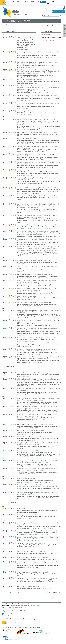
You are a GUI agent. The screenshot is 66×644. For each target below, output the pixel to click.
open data (25, 606)
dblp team (28, 604)
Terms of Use (10, 608)
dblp (13, 2)
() (46, 211)
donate (43, 2)
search (25, 2)
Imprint (25, 608)
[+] (46, 593)
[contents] (54, 456)
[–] (44, 31)
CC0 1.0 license (36, 606)
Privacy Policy (18, 608)
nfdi (37, 2)
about (32, 2)
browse (19, 2)
